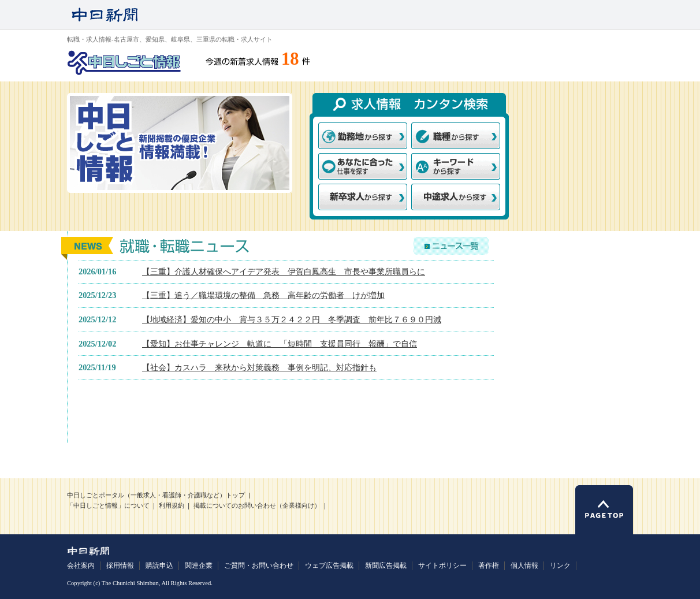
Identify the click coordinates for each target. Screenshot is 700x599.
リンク (560, 565)
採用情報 (120, 565)
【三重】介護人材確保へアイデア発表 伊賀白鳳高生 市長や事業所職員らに (284, 271)
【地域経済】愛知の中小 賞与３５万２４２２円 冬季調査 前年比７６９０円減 (292, 319)
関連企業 (199, 565)
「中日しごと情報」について (108, 506)
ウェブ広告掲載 (329, 565)
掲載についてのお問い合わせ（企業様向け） (257, 506)
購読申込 (159, 565)
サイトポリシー (442, 565)
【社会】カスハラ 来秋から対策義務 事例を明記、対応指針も (259, 367)
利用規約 (172, 506)
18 (290, 59)
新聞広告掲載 (386, 565)
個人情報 (524, 565)
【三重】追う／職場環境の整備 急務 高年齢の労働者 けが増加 (263, 295)
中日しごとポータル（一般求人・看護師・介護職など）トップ (156, 495)
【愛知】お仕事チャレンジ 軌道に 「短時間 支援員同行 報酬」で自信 (280, 344)
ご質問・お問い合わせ (259, 565)
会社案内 (81, 565)
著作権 (489, 565)
